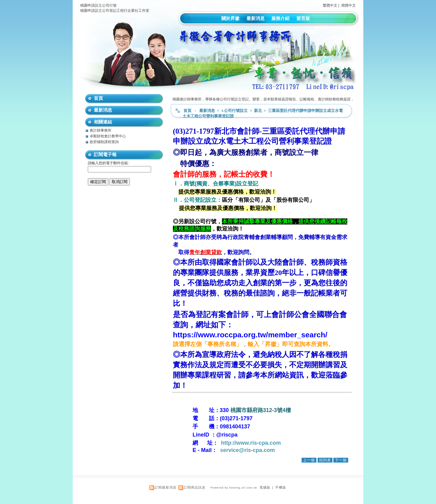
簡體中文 (348, 5)
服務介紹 (280, 18)
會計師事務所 (101, 130)
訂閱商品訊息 (195, 487)
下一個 (341, 460)
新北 (258, 111)
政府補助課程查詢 (104, 142)
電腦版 (265, 487)
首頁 (187, 111)
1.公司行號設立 (235, 111)
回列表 (325, 460)
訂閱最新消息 (166, 487)
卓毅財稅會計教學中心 (108, 136)
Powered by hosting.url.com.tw (234, 488)
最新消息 (256, 18)
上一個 (309, 460)
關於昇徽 (230, 18)
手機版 (281, 487)
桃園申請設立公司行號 (98, 5)
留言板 (303, 18)
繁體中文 (330, 5)
